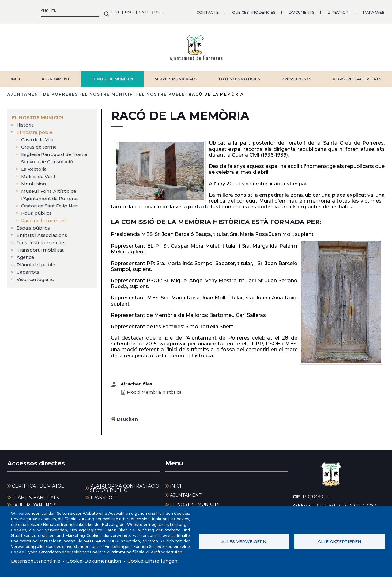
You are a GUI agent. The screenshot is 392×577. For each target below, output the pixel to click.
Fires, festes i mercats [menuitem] (44, 247)
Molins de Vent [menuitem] (40, 181)
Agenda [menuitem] (26, 262)
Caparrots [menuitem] (29, 276)
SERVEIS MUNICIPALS (176, 76)
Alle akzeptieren (339, 541)
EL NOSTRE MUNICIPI (112, 76)
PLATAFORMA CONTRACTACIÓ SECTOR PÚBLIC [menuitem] (125, 485)
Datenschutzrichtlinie (37, 561)
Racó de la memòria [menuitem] (46, 225)
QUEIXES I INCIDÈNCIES (150, 11)
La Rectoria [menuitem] (35, 173)
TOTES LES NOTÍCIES (239, 76)
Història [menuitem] (26, 122)
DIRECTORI (234, 11)
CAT (11, 11)
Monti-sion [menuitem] (35, 188)
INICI (15, 76)
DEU (55, 11)
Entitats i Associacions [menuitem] (45, 239)
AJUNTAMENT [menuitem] (186, 492)
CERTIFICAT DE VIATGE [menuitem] (38, 483)
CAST (40, 11)
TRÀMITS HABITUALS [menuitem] (36, 494)
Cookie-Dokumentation (100, 561)
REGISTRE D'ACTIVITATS (357, 76)
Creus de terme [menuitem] (40, 144)
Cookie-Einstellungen (162, 561)
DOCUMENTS (197, 11)
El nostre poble (162, 91)
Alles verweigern (244, 541)
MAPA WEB (270, 11)
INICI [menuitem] (176, 483)
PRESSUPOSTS (296, 76)
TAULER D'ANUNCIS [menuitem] (34, 502)
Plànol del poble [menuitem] (37, 269)
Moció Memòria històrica (154, 389)
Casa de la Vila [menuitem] (39, 137)
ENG (25, 11)
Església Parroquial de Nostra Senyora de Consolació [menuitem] (49, 159)
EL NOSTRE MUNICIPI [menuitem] (39, 114)
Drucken (128, 416)
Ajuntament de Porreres (43, 91)
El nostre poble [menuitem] (35, 129)
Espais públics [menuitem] (34, 232)
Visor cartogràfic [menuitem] (37, 284)
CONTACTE (103, 11)
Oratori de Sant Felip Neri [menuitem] (52, 210)
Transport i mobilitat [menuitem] (42, 254)
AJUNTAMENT (56, 76)
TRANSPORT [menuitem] (104, 494)
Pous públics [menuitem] (37, 217)
